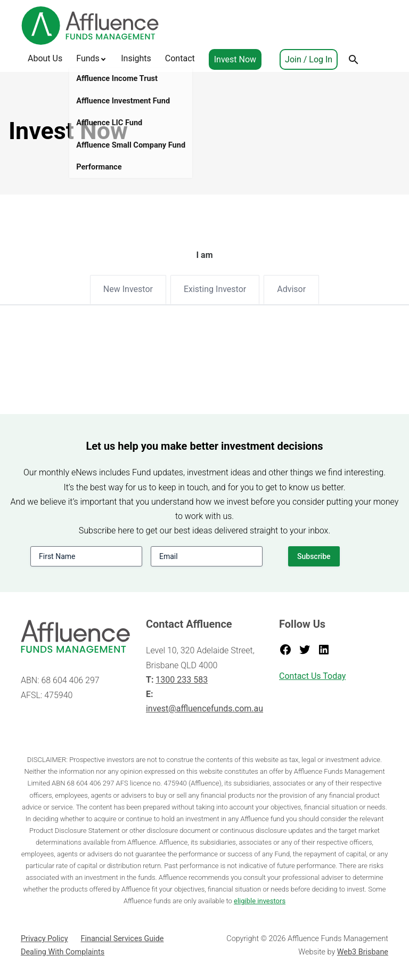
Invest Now (235, 59)
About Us (45, 58)
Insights (136, 58)
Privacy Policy (44, 939)
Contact (180, 58)
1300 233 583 (182, 680)
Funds (88, 58)
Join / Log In (309, 59)
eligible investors (260, 901)
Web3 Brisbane (363, 952)
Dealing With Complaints (63, 952)
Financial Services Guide (122, 939)
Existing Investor (215, 289)
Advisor (291, 289)
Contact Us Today (312, 676)
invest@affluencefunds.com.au (204, 708)
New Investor (128, 289)
